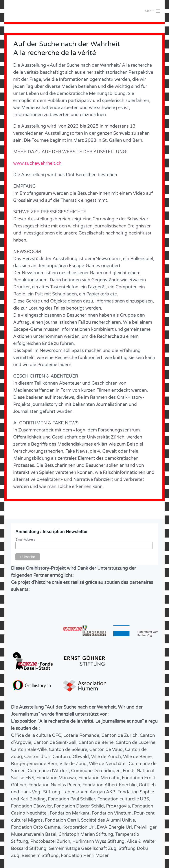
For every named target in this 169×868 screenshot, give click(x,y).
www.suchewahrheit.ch (37, 163)
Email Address (25, 539)
